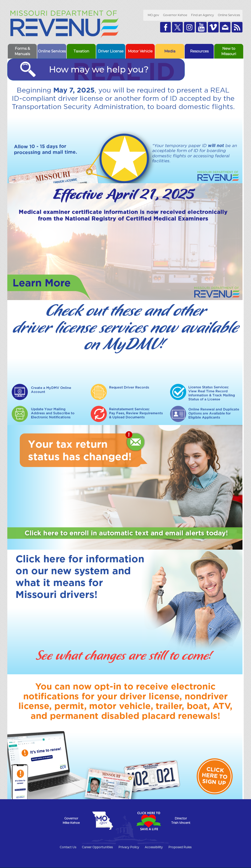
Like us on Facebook (165, 27)
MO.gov (153, 15)
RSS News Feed (237, 27)
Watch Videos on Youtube (201, 27)
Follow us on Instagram (189, 27)
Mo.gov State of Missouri (103, 821)
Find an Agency (203, 15)
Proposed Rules (180, 847)
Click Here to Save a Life (148, 821)
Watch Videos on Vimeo (213, 27)
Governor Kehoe (175, 15)
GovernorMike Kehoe (71, 821)
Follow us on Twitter (177, 27)
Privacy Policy (129, 847)
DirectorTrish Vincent (181, 821)
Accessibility (154, 847)
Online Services (229, 15)
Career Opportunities (97, 847)
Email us (225, 27)
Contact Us (68, 847)
